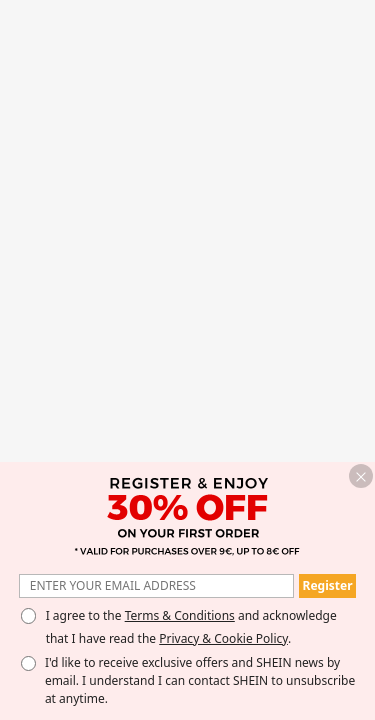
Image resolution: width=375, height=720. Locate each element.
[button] (361, 476)
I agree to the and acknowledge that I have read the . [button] (191, 627)
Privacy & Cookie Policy (223, 638)
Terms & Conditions (180, 615)
